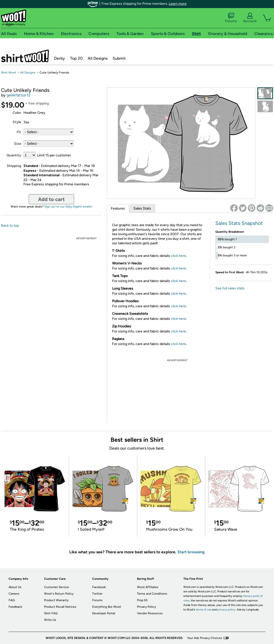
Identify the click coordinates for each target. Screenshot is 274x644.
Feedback (15, 607)
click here (178, 256)
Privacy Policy (146, 607)
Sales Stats (142, 208)
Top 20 (76, 58)
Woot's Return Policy (59, 594)
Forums (231, 18)
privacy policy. (227, 610)
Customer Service (57, 587)
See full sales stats (230, 288)
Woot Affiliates (148, 587)
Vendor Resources (150, 613)
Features (118, 208)
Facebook (99, 587)
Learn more (178, 4)
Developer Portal (104, 613)
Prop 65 (142, 600)
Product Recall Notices (60, 607)
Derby (59, 58)
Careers (14, 594)
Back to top (10, 226)
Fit (19, 132)
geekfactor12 (19, 95)
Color (17, 113)
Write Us (50, 620)
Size (18, 144)
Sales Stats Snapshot (239, 223)
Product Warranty (56, 600)
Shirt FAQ (51, 613)
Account (250, 18)
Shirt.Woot (25, 56)
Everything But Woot (107, 607)
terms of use (204, 610)
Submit (119, 58)
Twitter (97, 594)
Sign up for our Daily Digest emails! (68, 207)
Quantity (14, 155)
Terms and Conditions (152, 594)
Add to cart (51, 199)
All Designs (98, 58)
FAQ (12, 600)
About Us (15, 587)
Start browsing (191, 552)
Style (17, 122)
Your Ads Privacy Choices (205, 638)
